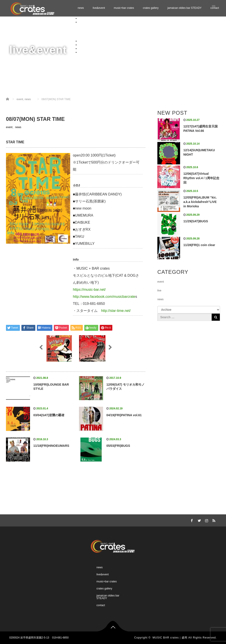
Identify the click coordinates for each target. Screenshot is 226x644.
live (159, 291)
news (81, 8)
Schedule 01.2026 (98, 33)
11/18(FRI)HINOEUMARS (51, 446)
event (9, 127)
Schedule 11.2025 (98, 26)
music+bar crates (124, 8)
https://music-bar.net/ (89, 290)
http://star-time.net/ (116, 311)
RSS (213, 520)
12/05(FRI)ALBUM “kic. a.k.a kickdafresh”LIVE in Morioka (200, 202)
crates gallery (151, 8)
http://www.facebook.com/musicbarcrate (104, 297)
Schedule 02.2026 (98, 37)
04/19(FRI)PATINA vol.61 (124, 415)
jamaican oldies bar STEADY (185, 8)
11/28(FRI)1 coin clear (199, 245)
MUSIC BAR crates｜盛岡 (170, 638)
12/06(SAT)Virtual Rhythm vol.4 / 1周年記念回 (201, 178)
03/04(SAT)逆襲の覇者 (49, 415)
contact (83, 52)
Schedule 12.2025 (98, 29)
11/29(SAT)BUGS (196, 221)
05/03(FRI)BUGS (118, 446)
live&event (99, 8)
